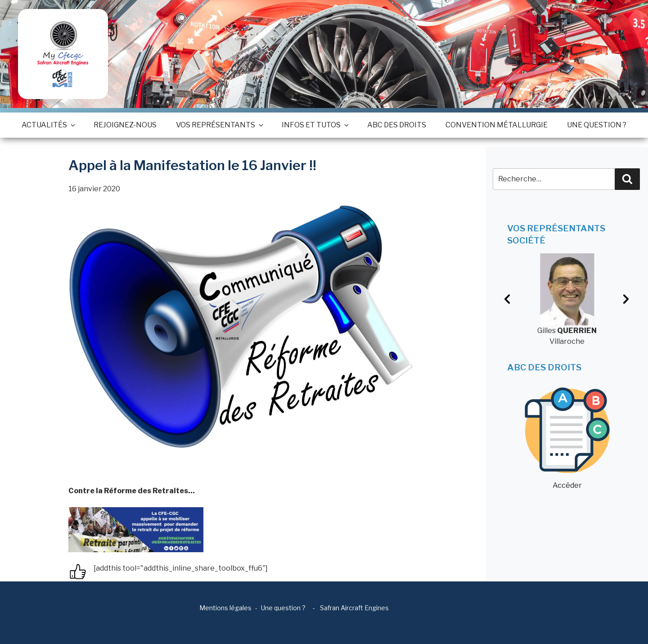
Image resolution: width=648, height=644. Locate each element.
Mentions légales (225, 608)
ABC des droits (397, 125)
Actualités (48, 125)
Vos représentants (219, 125)
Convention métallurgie (497, 125)
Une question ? (597, 125)
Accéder (567, 439)
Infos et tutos (315, 125)
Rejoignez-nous (125, 125)
